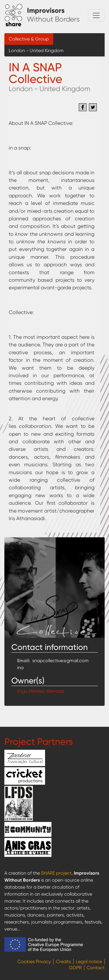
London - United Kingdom (36, 50)
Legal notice (89, 962)
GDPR (75, 968)
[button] (54, 587)
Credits (63, 962)
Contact (96, 968)
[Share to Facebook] (83, 107)
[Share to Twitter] (93, 107)
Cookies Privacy (34, 962)
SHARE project (56, 873)
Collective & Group (29, 39)
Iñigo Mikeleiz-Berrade (41, 691)
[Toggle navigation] (96, 15)
